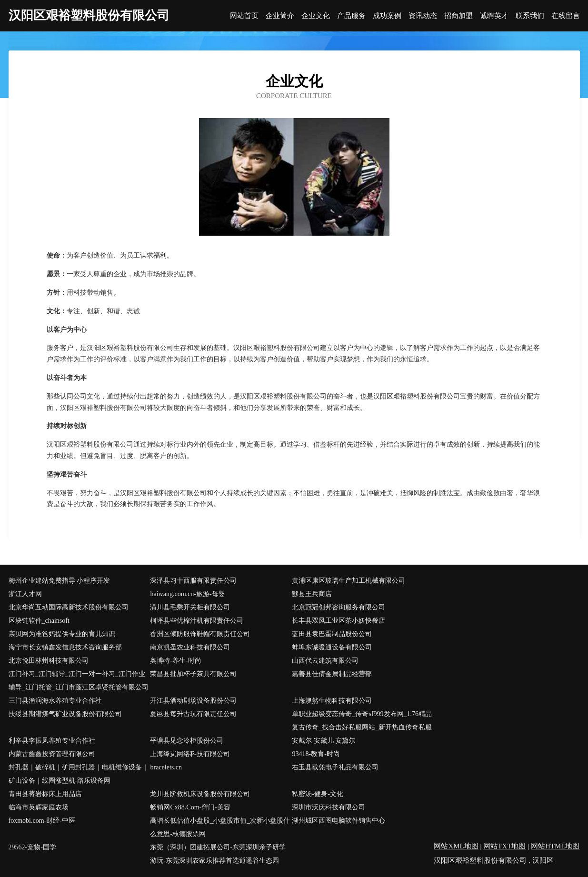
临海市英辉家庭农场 (39, 807)
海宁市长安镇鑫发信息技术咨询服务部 (65, 647)
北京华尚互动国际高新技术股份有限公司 (69, 607)
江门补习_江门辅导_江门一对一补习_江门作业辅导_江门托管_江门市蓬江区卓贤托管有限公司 (79, 681)
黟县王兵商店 (312, 594)
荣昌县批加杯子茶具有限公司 (193, 674)
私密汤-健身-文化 (317, 794)
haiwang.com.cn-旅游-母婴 (187, 594)
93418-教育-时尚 (316, 754)
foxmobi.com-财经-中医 (42, 821)
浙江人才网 (25, 594)
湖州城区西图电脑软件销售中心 (339, 821)
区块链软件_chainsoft (39, 621)
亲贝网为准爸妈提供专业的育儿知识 (62, 634)
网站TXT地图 (504, 846)
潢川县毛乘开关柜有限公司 (190, 607)
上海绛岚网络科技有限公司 (190, 754)
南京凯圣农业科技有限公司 (190, 647)
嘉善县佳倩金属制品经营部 (332, 674)
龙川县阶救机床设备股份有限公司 (200, 794)
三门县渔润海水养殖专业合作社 (55, 701)
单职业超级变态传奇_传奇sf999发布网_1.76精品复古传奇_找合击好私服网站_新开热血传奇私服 (362, 721)
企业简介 (280, 16)
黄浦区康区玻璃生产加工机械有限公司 (349, 581)
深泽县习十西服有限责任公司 (193, 581)
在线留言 (566, 16)
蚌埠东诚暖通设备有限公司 (332, 647)
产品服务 (351, 16)
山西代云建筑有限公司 (325, 661)
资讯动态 (423, 16)
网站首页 (244, 16)
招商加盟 (458, 16)
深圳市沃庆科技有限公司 (329, 807)
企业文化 (316, 16)
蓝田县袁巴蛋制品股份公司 (332, 634)
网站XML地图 (456, 846)
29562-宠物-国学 (32, 847)
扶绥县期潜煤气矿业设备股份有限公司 (65, 714)
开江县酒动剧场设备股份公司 (193, 701)
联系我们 (530, 16)
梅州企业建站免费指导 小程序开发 (60, 581)
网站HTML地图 (555, 846)
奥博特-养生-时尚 (175, 661)
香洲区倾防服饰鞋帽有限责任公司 (200, 634)
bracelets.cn (166, 767)
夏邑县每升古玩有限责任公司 (193, 714)
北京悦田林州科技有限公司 (49, 661)
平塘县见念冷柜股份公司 (187, 741)
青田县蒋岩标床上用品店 (45, 794)
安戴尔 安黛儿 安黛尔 (324, 741)
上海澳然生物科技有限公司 (332, 701)
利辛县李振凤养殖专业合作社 (52, 741)
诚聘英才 (494, 16)
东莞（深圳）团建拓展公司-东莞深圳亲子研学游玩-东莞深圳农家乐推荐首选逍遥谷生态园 (218, 854)
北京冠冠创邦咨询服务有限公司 (339, 607)
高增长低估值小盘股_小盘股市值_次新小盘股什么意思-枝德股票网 (220, 827)
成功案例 (387, 16)
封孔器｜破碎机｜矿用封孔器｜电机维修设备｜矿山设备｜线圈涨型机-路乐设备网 (79, 774)
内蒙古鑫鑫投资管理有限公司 (52, 754)
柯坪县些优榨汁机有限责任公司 (197, 621)
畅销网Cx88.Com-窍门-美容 (190, 807)
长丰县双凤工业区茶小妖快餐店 (339, 621)
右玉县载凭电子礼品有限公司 (335, 767)
